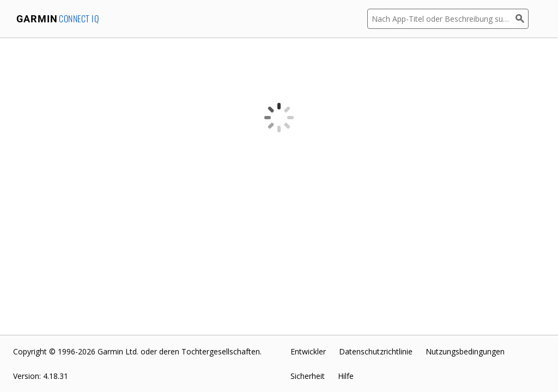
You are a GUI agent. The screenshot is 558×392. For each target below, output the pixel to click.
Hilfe (346, 376)
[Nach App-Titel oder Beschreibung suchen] (441, 19)
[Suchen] (522, 19)
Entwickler (308, 351)
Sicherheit (308, 376)
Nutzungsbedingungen (465, 351)
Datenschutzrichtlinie (376, 351)
